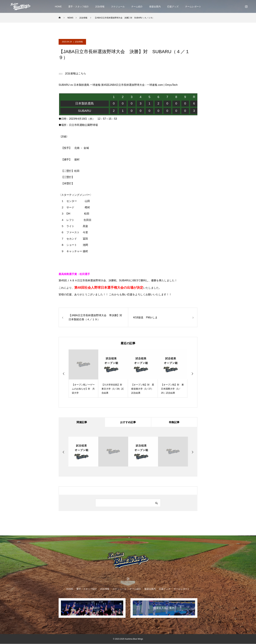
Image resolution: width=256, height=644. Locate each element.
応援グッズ (173, 7)
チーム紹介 (137, 7)
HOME (58, 7)
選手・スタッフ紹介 (79, 7)
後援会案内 (155, 7)
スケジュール (118, 7)
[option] (83, 374)
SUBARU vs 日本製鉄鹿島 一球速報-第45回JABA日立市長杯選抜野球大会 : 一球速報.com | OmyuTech (118, 85)
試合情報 (100, 7)
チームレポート (193, 7)
